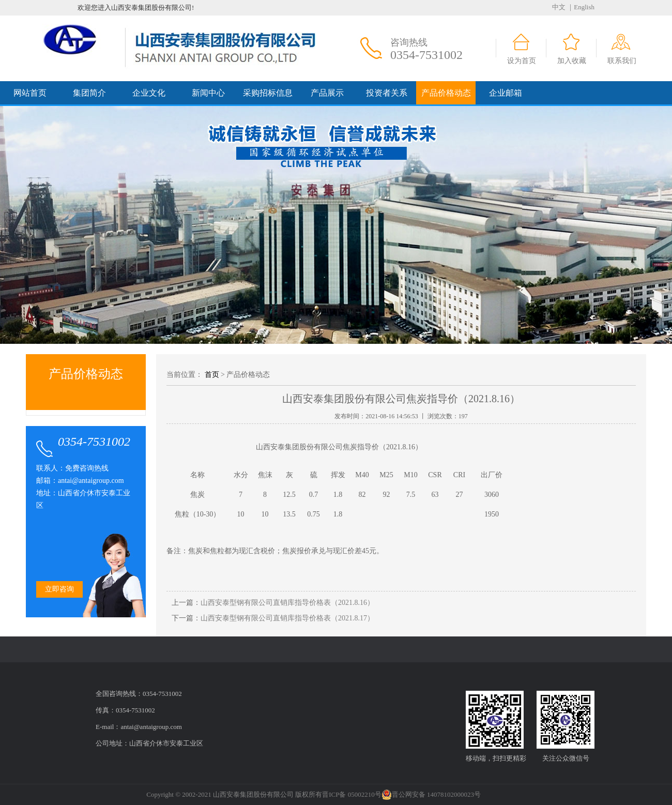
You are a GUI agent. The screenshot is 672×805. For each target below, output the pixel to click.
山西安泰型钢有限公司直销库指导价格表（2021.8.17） (287, 618)
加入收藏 (572, 61)
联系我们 (622, 61)
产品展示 (327, 93)
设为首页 (522, 61)
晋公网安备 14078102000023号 (431, 795)
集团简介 (89, 93)
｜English (581, 7)
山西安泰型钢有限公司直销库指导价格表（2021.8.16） (287, 603)
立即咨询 (59, 589)
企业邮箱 (506, 93)
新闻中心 (208, 93)
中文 (559, 7)
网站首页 (30, 93)
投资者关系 (387, 93)
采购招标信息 (268, 93)
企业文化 (149, 93)
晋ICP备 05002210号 (352, 794)
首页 (212, 375)
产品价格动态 (446, 93)
